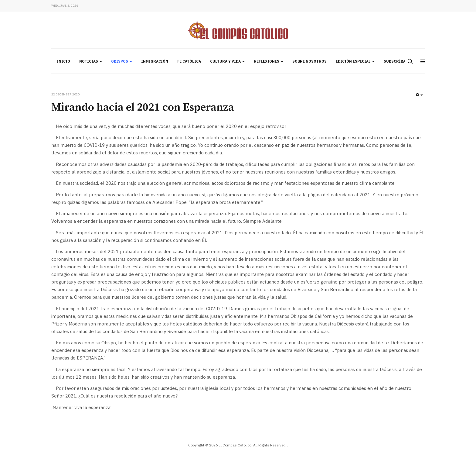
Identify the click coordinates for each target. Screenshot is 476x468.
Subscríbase (397, 61)
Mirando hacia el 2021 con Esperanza (143, 107)
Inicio (63, 61)
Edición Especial (355, 61)
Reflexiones (269, 61)
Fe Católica (189, 61)
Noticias (91, 61)
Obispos (122, 61)
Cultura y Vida (227, 61)
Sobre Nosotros (309, 61)
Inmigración (155, 61)
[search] (410, 61)
